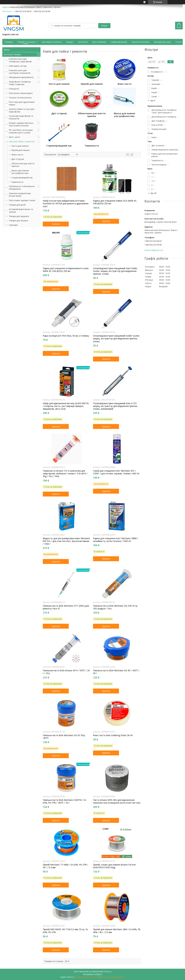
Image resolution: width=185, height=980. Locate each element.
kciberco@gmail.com (154, 250)
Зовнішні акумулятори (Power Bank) (20, 195)
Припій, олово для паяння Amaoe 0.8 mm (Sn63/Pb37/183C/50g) (114, 866)
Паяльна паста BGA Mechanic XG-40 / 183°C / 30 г (116, 672)
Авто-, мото (14, 137)
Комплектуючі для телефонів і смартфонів (20, 60)
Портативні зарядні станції (22, 200)
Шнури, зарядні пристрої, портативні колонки (21, 124)
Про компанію (99, 42)
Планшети (14, 89)
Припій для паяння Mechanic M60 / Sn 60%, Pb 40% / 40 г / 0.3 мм (117, 931)
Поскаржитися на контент (87, 977)
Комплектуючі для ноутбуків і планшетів (20, 72)
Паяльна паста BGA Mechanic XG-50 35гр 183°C (64, 737)
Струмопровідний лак (22, 178)
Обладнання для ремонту (21, 77)
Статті (179, 42)
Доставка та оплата (52, 42)
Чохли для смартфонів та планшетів (21, 117)
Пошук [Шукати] (104, 26)
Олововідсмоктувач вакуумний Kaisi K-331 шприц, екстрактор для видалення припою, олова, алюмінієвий (115, 406)
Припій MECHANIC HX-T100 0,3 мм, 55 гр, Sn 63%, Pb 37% (65, 931)
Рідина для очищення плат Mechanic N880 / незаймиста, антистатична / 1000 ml (116, 540)
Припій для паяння (20, 150)
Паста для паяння (20, 146)
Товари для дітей (17, 205)
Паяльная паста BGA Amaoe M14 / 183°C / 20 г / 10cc (66, 672)
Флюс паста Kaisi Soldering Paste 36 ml (113, 735)
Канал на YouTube (141, 42)
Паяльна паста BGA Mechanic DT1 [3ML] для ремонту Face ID (66, 607)
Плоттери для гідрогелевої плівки (22, 103)
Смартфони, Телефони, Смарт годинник (20, 83)
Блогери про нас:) (163, 42)
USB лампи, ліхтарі (18, 66)
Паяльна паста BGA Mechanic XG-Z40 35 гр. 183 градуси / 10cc (115, 607)
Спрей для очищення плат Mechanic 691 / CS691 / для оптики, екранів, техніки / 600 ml (116, 472)
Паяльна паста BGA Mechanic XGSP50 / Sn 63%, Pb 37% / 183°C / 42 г (64, 801)
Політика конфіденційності (113, 977)
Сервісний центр (119, 42)
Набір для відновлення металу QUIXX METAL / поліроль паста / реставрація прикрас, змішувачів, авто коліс (66, 406)
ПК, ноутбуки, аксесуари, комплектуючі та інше (21, 131)
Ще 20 (153, 193)
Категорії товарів (12, 54)
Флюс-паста (17, 155)
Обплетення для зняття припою (23, 165)
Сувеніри (13, 225)
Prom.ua (108, 972)
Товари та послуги (26, 42)
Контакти (83, 42)
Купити (56, 224)
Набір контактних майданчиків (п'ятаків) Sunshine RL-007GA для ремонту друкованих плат (66, 204)
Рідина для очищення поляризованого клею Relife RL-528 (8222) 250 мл (66, 270)
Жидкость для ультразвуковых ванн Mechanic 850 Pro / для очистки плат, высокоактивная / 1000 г (66, 541)
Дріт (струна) (18, 159)
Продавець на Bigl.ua (93, 974)
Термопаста (17, 182)
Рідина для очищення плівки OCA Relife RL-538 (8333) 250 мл (115, 202)
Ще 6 (153, 101)
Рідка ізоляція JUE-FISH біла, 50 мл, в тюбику (66, 336)
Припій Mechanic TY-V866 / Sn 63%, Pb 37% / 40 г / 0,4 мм (65, 866)
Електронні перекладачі (21, 93)
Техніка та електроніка (20, 98)
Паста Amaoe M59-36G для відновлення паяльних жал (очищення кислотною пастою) (117, 801)
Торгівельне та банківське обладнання (22, 188)
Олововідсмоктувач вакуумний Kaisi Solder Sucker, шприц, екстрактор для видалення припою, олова (115, 271)
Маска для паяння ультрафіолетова (20, 172)
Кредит (70, 42)
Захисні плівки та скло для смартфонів (22, 110)
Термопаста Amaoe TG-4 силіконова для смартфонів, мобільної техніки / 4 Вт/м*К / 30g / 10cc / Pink (65, 474)
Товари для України (18, 220)
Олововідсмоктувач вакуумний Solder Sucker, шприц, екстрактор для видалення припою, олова (116, 339)
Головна (9, 42)
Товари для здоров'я (19, 216)
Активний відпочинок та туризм (21, 210)
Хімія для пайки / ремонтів (22, 141)
